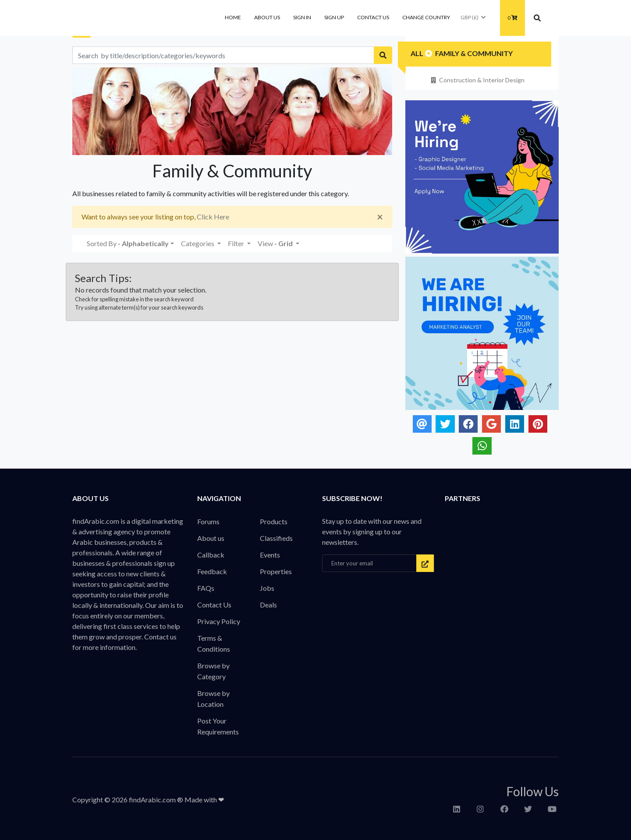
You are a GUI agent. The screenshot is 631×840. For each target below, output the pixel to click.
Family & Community (474, 53)
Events (270, 555)
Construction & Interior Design (477, 80)
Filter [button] (237, 243)
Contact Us (373, 17)
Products (274, 521)
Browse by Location (213, 699)
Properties (276, 571)
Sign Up (334, 17)
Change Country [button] (426, 17)
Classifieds (276, 538)
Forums (208, 521)
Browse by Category (213, 671)
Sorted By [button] (128, 243)
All (417, 53)
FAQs (206, 588)
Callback (211, 555)
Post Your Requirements (218, 726)
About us (267, 17)
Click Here (213, 217)
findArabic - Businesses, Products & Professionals (138, 18)
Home (233, 17)
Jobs (267, 588)
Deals (268, 605)
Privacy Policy (219, 621)
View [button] (276, 243)
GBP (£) (474, 17)
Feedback (212, 571)
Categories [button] (198, 243)
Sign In (302, 17)
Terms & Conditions (214, 643)
